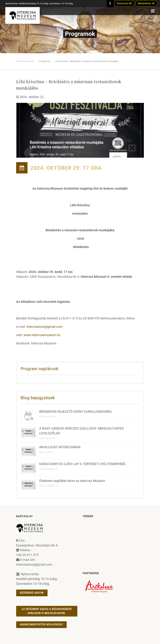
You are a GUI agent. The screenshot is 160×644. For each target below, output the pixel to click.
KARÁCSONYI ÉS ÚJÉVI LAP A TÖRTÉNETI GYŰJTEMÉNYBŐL (83, 464)
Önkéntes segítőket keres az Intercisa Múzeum (72, 481)
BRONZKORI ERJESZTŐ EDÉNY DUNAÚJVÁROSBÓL (76, 412)
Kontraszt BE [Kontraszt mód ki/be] (124, 3)
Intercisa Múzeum (25, 61)
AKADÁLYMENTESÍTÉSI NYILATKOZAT (41, 624)
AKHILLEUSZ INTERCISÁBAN (60, 447)
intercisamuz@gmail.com (45, 327)
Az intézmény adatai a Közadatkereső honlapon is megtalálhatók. (47, 611)
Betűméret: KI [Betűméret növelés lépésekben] (146, 3)
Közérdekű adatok (32, 593)
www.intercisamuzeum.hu (42, 335)
